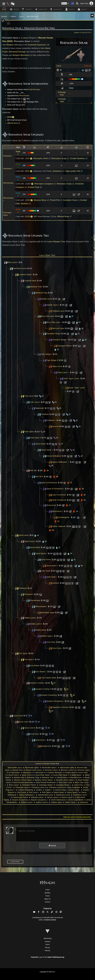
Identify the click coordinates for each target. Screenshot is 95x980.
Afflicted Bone (12, 123)
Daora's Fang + (74, 790)
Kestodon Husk (70, 200)
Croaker (39, 790)
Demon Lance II (68, 797)
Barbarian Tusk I (36, 287)
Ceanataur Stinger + (60, 340)
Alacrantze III (40, 773)
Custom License (50, 920)
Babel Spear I (77, 775)
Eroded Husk (34, 187)
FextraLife (34, 957)
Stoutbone (57, 171)
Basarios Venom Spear (23, 780)
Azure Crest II (24, 722)
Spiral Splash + (41, 553)
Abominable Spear (32, 768)
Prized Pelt (55, 200)
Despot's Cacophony (49, 695)
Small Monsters (34, 89)
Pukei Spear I (30, 432)
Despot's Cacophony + (55, 701)
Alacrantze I (16, 773)
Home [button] (14, 9)
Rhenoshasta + (41, 606)
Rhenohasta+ (24, 96)
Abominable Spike (67, 768)
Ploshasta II (8, 169)
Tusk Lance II (35, 402)
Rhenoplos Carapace (44, 184)
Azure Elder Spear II (61, 775)
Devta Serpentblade (76, 800)
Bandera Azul (46, 746)
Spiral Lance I (24, 535)
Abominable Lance (15, 768)
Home (48, 890)
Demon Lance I (53, 797)
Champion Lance (22, 787)
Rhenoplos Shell (41, 158)
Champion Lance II (39, 787)
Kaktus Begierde (57, 526)
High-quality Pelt (73, 171)
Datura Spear (41, 444)
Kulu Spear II (29, 659)
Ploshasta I (7, 156)
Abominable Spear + (49, 768)
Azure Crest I (18, 716)
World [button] (69, 9)
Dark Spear (46, 792)
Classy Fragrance (73, 787)
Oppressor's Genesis (60, 707)
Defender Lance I (37, 797)
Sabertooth (40, 408)
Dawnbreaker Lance (46, 795)
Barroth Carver (76, 777)
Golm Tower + (52, 577)
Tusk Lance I (29, 396)
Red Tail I (34, 470)
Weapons (13, 16)
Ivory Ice (55, 426)
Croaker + (48, 790)
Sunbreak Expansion (37, 45)
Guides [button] (82, 9)
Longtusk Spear (30, 281)
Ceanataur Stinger (54, 334)
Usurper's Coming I (37, 683)
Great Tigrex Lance (71, 378)
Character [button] (41, 9)
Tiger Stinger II (52, 360)
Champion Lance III (56, 787)
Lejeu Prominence (59, 495)
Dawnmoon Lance (63, 795)
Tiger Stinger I (46, 354)
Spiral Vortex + (52, 566)
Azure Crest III (30, 728)
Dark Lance (22, 792)
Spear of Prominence (49, 483)
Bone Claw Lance (48, 316)
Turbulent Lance (58, 311)
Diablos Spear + (47, 636)
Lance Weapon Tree (56, 242)
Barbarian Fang (42, 293)
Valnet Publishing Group (56, 957)
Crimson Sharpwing (25, 790)
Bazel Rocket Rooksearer (46, 782)
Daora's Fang (60, 790)
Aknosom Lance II (68, 770)
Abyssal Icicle (18, 770)
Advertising (48, 938)
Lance (59, 66)
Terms (48, 945)
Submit (52, 846)
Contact (47, 902)
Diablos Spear (41, 630)
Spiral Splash (35, 547)
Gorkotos (56, 583)
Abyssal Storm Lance (34, 770)
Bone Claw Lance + (54, 322)
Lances (21, 16)
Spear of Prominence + (56, 489)
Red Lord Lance (58, 328)
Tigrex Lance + (63, 372)
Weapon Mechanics (21, 55)
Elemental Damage (17, 52)
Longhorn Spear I (25, 275)
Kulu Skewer (35, 666)
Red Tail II (39, 477)
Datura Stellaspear (54, 456)
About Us (47, 899)
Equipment (4, 16)
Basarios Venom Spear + (66, 780)
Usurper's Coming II (43, 689)
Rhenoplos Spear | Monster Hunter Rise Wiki (29, 28)
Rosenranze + (58, 511)
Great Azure (35, 734)
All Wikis (48, 893)
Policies (47, 951)
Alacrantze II (28, 773)
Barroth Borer (62, 777)
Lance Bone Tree (47, 255)
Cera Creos (51, 642)
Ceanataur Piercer (65, 346)
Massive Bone (40, 200)
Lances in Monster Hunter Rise (47, 764)
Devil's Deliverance (58, 800)
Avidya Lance (70, 773)
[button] (65, 4)
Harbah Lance (47, 299)
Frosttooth (45, 414)
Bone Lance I (13, 262)
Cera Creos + (57, 648)
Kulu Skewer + (41, 672)
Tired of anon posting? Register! (77, 817)
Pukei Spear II (35, 438)
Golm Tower (46, 571)
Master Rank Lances (33, 16)
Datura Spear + (47, 450)
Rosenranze (51, 505)
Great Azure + (41, 740)
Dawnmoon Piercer (21, 797)
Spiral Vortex (46, 560)
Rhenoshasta (8, 183)
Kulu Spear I (24, 653)
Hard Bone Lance (20, 268)
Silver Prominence (57, 500)
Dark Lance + (34, 792)
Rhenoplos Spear (48, 613)
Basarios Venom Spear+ (44, 780)
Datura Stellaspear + (60, 462)
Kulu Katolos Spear (49, 678)
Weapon (10, 45)
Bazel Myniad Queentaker (23, 782)
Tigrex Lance (57, 366)
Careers (47, 942)
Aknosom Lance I (51, 770)
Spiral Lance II (30, 541)
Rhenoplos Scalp (59, 158)
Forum (48, 896)
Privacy (47, 948)
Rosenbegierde (64, 517)
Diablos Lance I (30, 618)
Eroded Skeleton (77, 158)
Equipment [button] (56, 9)
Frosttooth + (51, 420)
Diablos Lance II (36, 624)
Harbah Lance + (53, 305)
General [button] (27, 9)
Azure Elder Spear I (43, 775)
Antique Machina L (55, 773)
